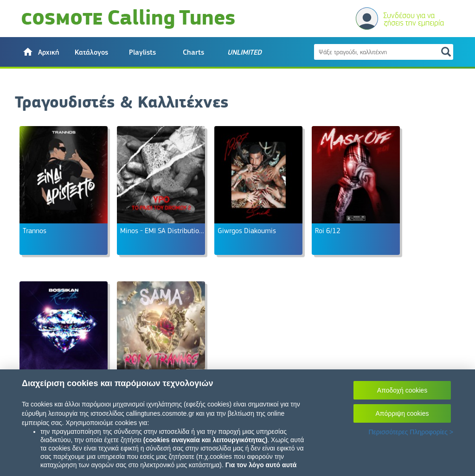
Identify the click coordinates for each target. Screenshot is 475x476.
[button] (40, 52)
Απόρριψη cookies (402, 413)
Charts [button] (193, 52)
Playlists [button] (142, 52)
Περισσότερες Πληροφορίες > (411, 432)
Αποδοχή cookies (402, 390)
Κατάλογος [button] (91, 52)
